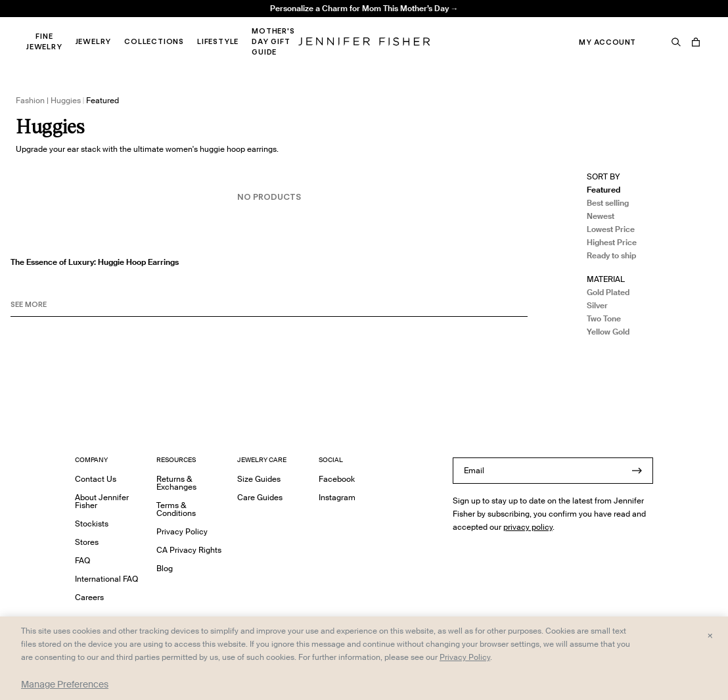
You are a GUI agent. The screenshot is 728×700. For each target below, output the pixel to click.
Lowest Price (611, 229)
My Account (607, 42)
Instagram (337, 497)
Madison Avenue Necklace (231, 23)
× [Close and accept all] (710, 635)
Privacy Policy (182, 531)
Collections (154, 41)
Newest (601, 216)
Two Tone (604, 318)
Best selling (608, 203)
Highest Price (612, 242)
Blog (165, 568)
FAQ (82, 560)
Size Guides (259, 479)
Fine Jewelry (44, 41)
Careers (89, 597)
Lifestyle (218, 41)
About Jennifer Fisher (102, 501)
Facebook (337, 479)
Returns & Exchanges (176, 483)
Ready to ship (611, 255)
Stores (87, 542)
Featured (603, 190)
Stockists (92, 524)
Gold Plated (608, 292)
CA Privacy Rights (189, 550)
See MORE (29, 304)
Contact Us (96, 479)
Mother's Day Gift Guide (273, 41)
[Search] (676, 42)
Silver (597, 305)
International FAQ (106, 579)
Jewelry (94, 41)
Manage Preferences (65, 684)
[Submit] (637, 471)
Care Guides (260, 497)
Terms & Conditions (176, 509)
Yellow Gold (608, 332)
